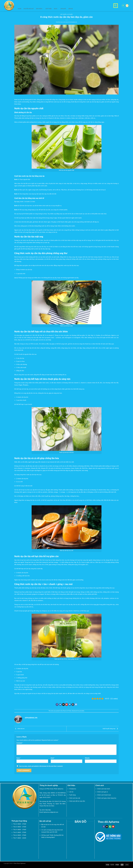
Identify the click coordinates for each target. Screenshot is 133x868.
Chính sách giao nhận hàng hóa (107, 798)
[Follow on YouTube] (113, 827)
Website (87, 758)
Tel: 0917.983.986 (45, 810)
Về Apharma (73, 789)
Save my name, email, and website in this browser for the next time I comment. (41, 766)
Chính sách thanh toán (104, 795)
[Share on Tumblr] (73, 705)
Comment (20, 743)
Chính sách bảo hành (104, 789)
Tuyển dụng (72, 795)
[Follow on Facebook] (104, 827)
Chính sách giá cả (102, 792)
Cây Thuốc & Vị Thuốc (66, 711)
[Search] (116, 6)
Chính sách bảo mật (75, 798)
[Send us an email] (107, 827)
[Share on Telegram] (76, 705)
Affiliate (63, 9)
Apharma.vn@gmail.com (51, 812)
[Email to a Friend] (63, 705)
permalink (82, 711)
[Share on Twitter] (60, 705)
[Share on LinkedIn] (70, 705)
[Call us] (110, 827)
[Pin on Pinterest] (67, 705)
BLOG (56, 9)
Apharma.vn (73, 22)
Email (53, 758)
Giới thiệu (49, 9)
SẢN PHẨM (40, 9)
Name (19, 758)
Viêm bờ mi (19, 729)
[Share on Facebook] (57, 705)
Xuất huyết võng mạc (111, 729)
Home (20, 9)
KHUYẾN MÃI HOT (29, 9)
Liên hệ (70, 9)
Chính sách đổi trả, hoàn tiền (77, 801)
